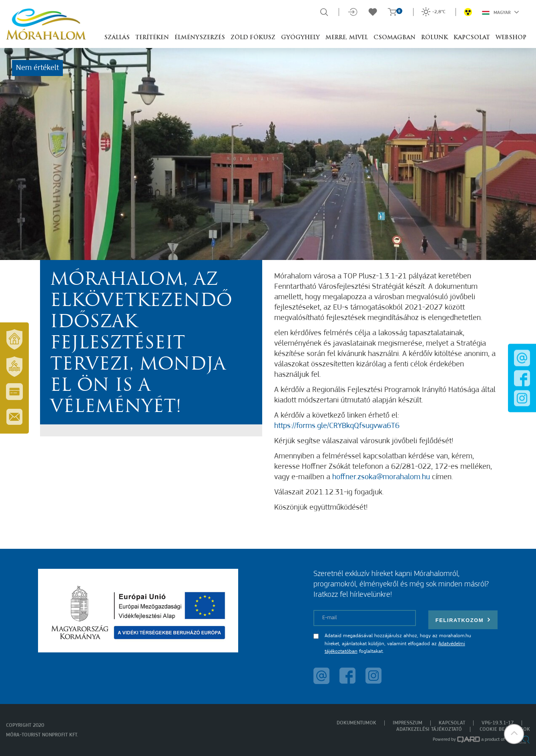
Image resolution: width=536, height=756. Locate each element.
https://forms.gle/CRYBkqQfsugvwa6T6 (337, 426)
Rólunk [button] (435, 38)
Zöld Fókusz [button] (253, 38)
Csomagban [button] (394, 38)
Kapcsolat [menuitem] (452, 723)
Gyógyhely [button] (300, 38)
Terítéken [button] (152, 38)
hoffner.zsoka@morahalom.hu (381, 477)
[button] (514, 734)
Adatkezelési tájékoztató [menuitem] (429, 729)
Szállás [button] (117, 38)
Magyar (501, 12)
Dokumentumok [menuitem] (356, 723)
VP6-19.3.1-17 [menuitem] (498, 723)
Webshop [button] (511, 38)
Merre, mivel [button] (347, 38)
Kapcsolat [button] (472, 38)
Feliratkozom (463, 620)
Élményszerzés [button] (200, 38)
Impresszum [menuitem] (408, 723)
